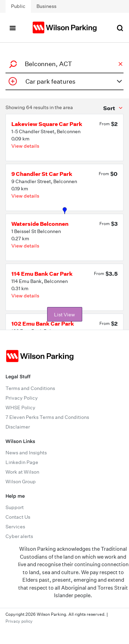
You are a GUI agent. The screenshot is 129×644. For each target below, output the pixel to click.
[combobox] (63, 64)
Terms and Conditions (30, 388)
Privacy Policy (22, 398)
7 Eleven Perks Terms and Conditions (47, 417)
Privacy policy (19, 621)
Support (15, 507)
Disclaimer (18, 427)
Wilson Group (21, 482)
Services (15, 527)
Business (46, 6)
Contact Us (18, 517)
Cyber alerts (19, 536)
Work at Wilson (22, 472)
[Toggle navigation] (12, 28)
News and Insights (26, 453)
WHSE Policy (20, 408)
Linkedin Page (22, 462)
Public (18, 6)
